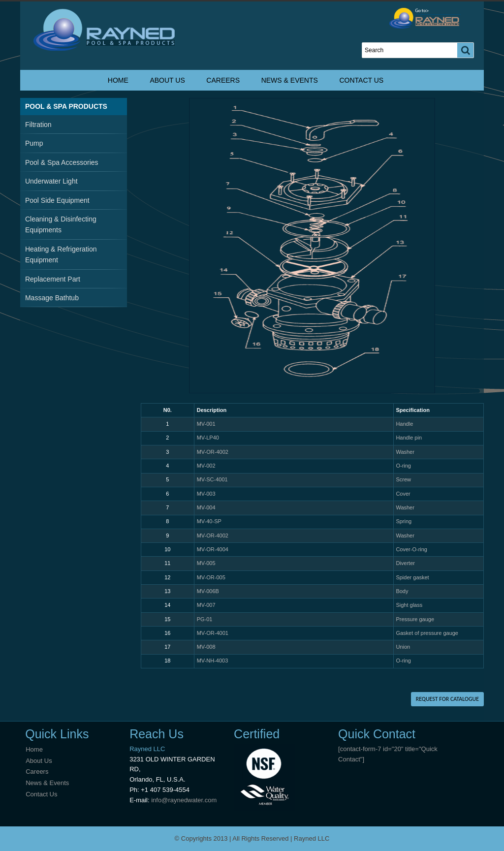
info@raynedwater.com (184, 800)
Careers (223, 80)
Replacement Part (53, 279)
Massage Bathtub (52, 298)
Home (118, 80)
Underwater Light (51, 181)
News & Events (290, 80)
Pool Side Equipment (57, 200)
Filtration (38, 125)
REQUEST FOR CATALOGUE (447, 699)
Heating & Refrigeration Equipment (61, 254)
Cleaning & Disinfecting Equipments (61, 224)
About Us (167, 80)
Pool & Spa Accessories (62, 162)
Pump (34, 143)
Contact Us (361, 80)
